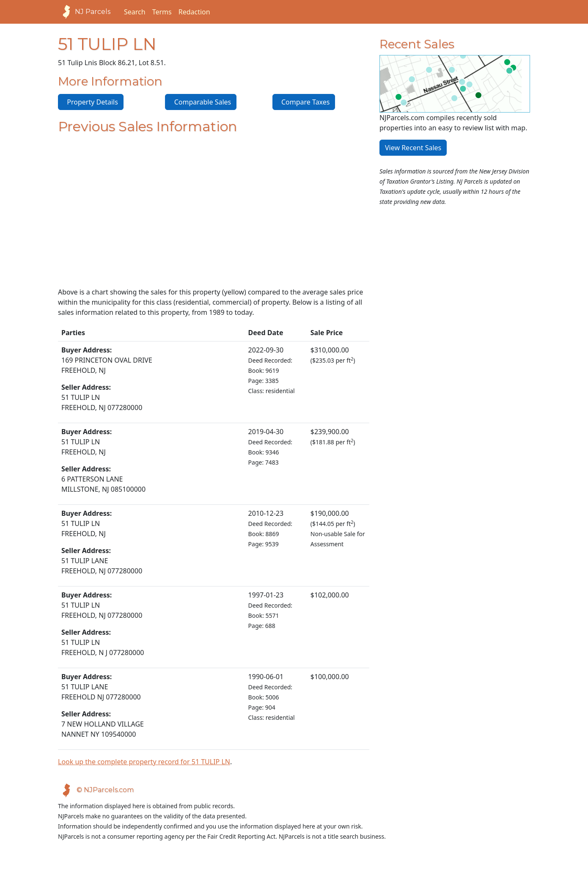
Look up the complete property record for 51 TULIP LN (144, 762)
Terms (162, 12)
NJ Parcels (84, 12)
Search (135, 12)
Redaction (194, 12)
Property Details (91, 102)
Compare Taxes (304, 102)
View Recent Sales (413, 148)
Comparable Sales (201, 102)
